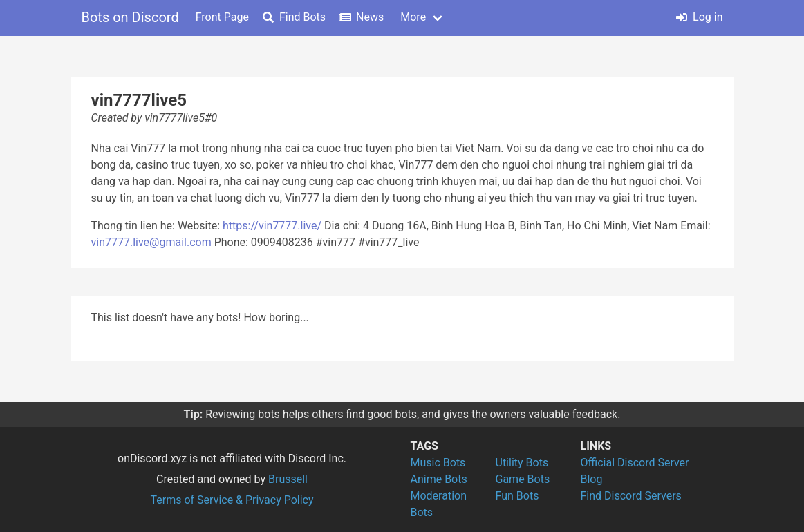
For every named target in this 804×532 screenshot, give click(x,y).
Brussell (288, 479)
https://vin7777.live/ (272, 226)
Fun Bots (517, 496)
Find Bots (294, 17)
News (362, 17)
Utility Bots (522, 463)
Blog (592, 479)
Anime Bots (439, 479)
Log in (699, 17)
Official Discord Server (635, 463)
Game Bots (523, 479)
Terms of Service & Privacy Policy (232, 500)
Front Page (222, 17)
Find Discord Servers (631, 496)
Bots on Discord (130, 17)
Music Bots (438, 463)
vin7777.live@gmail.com (151, 242)
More (413, 17)
